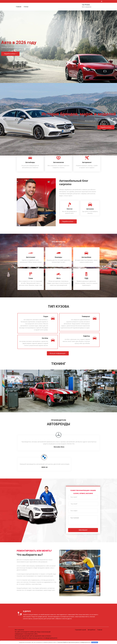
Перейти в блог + (10, 54)
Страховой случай (80, 631)
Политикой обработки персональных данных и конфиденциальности (74, 642)
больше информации (58, 354)
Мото (59, 278)
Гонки (31, 278)
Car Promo (86, 5)
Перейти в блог (106, 130)
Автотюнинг (31, 257)
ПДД (86, 278)
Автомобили (86, 257)
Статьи (26, 7)
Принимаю (95, 642)
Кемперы (58, 257)
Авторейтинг (91, 631)
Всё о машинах (20, 631)
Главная (19, 7)
